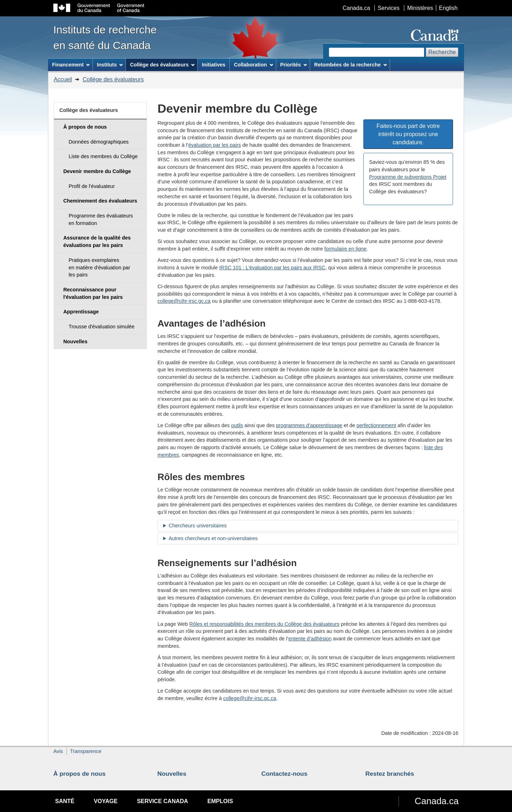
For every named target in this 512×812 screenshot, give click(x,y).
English (448, 8)
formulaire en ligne (345, 249)
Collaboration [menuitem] (254, 65)
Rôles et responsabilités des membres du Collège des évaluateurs (264, 624)
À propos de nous (79, 774)
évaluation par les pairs (214, 145)
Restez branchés (390, 774)
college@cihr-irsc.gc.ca (184, 301)
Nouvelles (172, 774)
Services (388, 8)
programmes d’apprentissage (309, 425)
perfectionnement (376, 425)
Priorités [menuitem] (294, 65)
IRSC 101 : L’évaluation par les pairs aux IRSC (272, 268)
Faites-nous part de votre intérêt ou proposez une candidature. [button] (408, 134)
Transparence (86, 751)
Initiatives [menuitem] (214, 65)
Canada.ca (356, 8)
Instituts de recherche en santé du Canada (105, 37)
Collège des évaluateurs (113, 79)
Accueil (63, 79)
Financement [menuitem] (71, 65)
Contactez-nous (284, 774)
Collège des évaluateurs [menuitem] (162, 65)
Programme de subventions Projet (408, 177)
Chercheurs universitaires (198, 526)
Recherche (442, 52)
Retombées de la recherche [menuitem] (351, 65)
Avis (58, 751)
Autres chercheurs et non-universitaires (213, 538)
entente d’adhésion (310, 639)
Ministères (420, 8)
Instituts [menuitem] (110, 65)
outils (237, 425)
